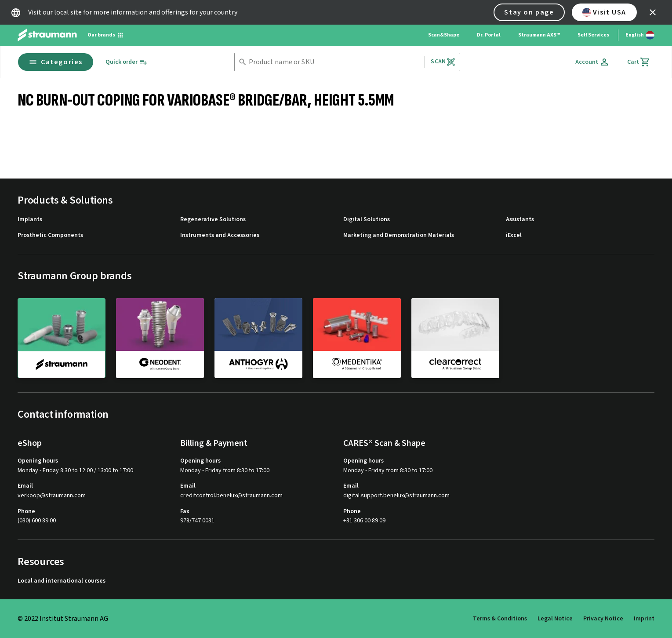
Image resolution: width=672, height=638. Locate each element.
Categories (56, 62)
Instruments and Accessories (220, 235)
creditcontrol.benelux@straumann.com (231, 496)
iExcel (514, 235)
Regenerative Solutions (213, 220)
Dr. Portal (489, 35)
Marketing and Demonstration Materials (399, 235)
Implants (30, 220)
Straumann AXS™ (539, 35)
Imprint (644, 619)
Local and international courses (62, 581)
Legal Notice (555, 619)
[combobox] (335, 62)
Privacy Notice (603, 619)
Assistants (520, 220)
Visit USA (604, 12)
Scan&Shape (444, 35)
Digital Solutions (367, 220)
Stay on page (529, 12)
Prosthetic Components (50, 235)
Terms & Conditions (500, 619)
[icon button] (653, 12)
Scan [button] (443, 62)
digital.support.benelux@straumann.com (396, 496)
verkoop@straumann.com (52, 496)
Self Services (593, 35)
